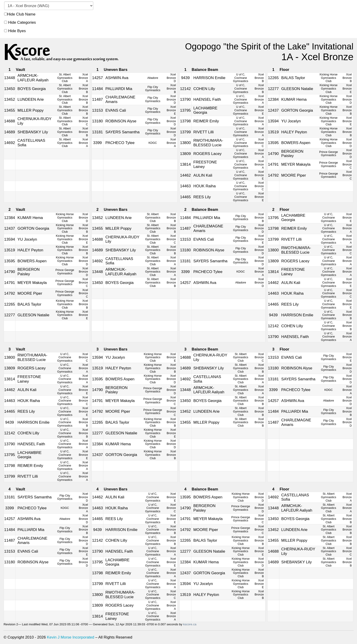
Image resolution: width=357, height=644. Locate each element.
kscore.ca (190, 624)
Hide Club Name (20, 14)
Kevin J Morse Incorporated (71, 637)
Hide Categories (20, 22)
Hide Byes (15, 31)
